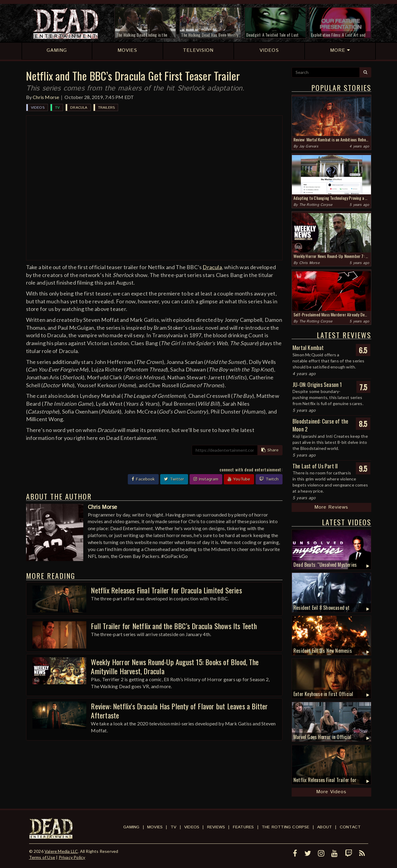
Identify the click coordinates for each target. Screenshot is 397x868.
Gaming (131, 827)
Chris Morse (46, 97)
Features (243, 827)
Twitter (174, 479)
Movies (155, 827)
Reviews (216, 827)
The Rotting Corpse (316, 205)
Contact (350, 827)
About (324, 827)
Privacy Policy (72, 857)
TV (57, 108)
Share (270, 450)
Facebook (143, 479)
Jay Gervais (309, 146)
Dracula (79, 108)
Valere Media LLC (61, 851)
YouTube (239, 479)
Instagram (206, 479)
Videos (38, 108)
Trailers (107, 108)
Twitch (269, 479)
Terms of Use (42, 857)
